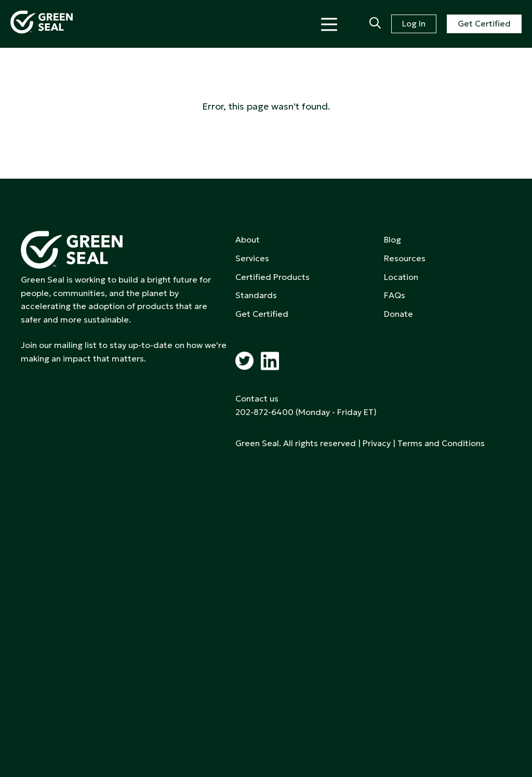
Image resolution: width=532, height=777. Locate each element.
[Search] (375, 24)
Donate (398, 314)
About (248, 239)
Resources (405, 258)
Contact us (257, 398)
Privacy (377, 443)
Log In (414, 23)
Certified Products (272, 277)
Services (252, 258)
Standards (256, 295)
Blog (393, 239)
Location (401, 277)
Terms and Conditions (441, 443)
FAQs (395, 295)
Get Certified (484, 23)
